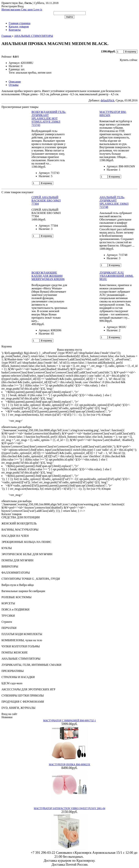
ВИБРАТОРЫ (10, 566)
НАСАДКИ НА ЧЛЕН (15, 536)
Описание (15, 82)
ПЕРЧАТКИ (9, 628)
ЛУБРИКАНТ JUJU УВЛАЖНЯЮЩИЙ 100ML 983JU (117, 276)
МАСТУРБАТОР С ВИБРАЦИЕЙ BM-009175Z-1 (69, 721)
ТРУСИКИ (8, 616)
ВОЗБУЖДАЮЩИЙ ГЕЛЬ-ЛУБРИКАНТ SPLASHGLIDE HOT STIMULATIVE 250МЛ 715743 (49, 118)
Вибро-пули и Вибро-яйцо (18, 585)
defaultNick (108, 100)
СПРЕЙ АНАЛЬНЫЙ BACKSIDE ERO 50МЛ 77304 (46, 201)
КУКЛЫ (7, 548)
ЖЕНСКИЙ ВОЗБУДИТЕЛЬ (19, 523)
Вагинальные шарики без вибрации (23, 591)
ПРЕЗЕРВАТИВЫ (13, 671)
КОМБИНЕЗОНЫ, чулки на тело (22, 640)
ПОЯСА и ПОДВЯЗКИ (15, 609)
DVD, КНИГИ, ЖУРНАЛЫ (18, 708)
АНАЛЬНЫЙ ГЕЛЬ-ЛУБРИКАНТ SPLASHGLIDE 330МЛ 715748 (114, 202)
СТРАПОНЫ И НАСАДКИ (18, 677)
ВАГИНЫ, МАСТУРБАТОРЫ (20, 530)
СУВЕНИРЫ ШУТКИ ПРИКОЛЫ (23, 696)
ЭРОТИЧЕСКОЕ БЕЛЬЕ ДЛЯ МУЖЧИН (27, 554)
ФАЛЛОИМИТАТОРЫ (16, 573)
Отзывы (14, 85)
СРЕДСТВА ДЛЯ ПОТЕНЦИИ (21, 517)
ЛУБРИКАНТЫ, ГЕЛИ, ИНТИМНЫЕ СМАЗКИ (31, 665)
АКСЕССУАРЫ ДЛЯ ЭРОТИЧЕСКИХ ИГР (28, 689)
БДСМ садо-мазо (12, 683)
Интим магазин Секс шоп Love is (22, 9)
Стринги (7, 622)
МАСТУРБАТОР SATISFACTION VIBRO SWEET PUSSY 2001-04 (69, 808)
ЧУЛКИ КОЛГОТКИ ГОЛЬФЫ (21, 646)
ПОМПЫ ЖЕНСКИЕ (15, 652)
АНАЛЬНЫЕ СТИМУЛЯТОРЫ (21, 659)
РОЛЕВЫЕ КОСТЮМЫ (16, 597)
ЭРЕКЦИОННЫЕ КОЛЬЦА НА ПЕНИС (26, 542)
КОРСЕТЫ (8, 603)
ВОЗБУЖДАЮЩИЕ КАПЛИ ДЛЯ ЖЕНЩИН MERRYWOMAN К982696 (48, 276)
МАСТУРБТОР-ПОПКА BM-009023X (69, 765)
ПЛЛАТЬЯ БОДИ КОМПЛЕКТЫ (22, 634)
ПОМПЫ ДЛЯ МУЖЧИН (17, 560)
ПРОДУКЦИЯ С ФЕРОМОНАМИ (23, 702)
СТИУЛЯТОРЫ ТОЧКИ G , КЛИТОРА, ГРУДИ (31, 579)
